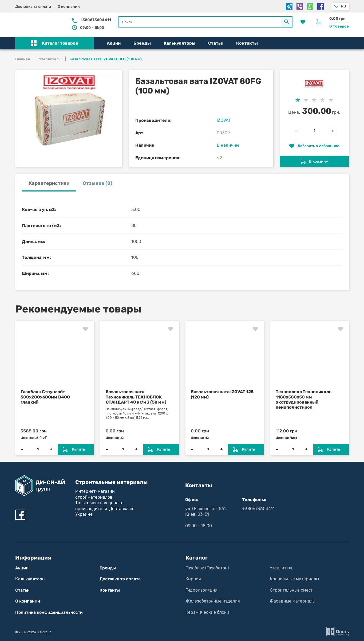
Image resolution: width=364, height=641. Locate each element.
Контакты (247, 43)
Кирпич (193, 579)
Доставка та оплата (33, 7)
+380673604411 (96, 20)
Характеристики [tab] (49, 183)
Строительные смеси (292, 590)
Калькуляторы (179, 43)
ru (344, 6)
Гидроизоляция (201, 590)
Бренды (142, 43)
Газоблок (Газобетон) (207, 568)
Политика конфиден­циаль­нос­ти (49, 612)
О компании (69, 7)
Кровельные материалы (294, 579)
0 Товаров (339, 26)
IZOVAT (224, 120)
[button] (54, 43)
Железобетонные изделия (213, 601)
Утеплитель (282, 568)
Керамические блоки (207, 612)
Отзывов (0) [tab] (98, 183)
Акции (114, 43)
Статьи (216, 43)
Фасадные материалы (293, 601)
